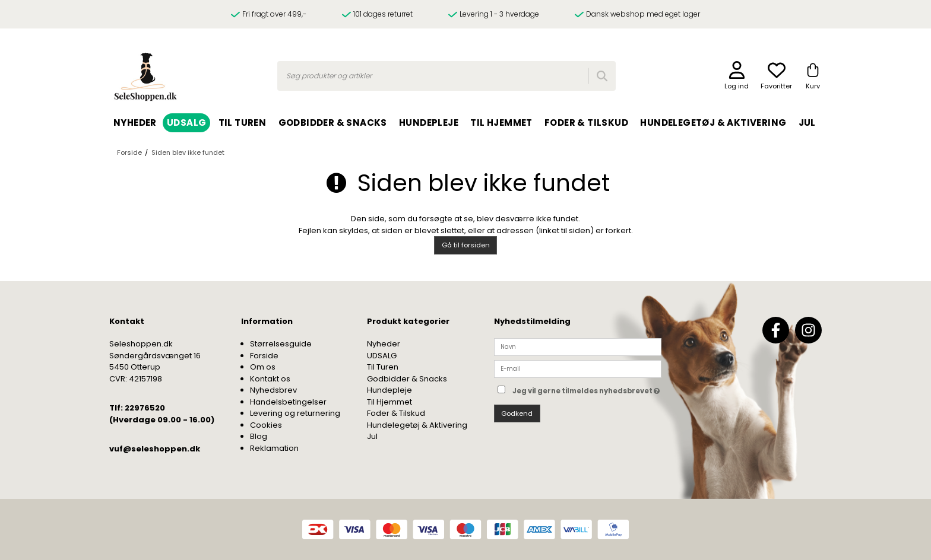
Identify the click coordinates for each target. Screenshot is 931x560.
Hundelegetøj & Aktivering (417, 425)
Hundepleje (389, 390)
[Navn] (578, 347)
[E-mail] (578, 369)
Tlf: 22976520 (137, 408)
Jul (372, 436)
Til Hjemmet (389, 402)
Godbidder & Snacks (407, 379)
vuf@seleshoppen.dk (155, 449)
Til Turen (383, 367)
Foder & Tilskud (396, 413)
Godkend (517, 413)
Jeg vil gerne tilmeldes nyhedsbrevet (587, 388)
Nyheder (384, 344)
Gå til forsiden (466, 245)
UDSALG (382, 356)
